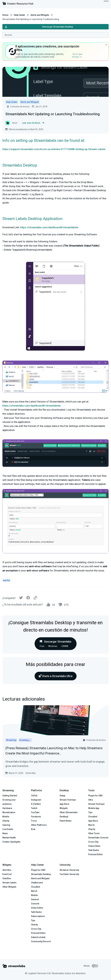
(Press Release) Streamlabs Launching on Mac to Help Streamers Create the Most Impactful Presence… (54, 751)
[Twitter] (21, 598)
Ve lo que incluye (77, 55)
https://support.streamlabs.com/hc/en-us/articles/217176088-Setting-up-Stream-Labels (54, 149)
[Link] (35, 598)
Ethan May (31, 773)
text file (6, 580)
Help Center (19, 15)
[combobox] (55, 35)
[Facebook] (28, 598)
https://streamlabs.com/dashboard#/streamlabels (49, 227)
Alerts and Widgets (40, 15)
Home (5, 15)
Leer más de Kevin (33, 123)
